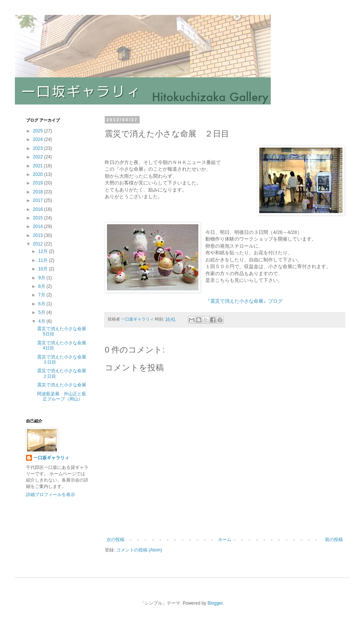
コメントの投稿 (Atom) (139, 550)
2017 (39, 200)
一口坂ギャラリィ (51, 458)
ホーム (225, 540)
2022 (39, 157)
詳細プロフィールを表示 (51, 495)
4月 (42, 321)
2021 (39, 166)
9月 (42, 278)
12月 (44, 251)
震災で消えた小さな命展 (62, 385)
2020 (39, 174)
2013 (39, 235)
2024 (39, 139)
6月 (42, 304)
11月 (44, 260)
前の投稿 (334, 540)
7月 (42, 295)
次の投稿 (116, 540)
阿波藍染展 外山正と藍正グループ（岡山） (62, 396)
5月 (42, 312)
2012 (39, 244)
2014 (39, 226)
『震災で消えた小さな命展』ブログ (244, 301)
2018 (39, 192)
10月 (44, 269)
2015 (39, 218)
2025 (39, 131)
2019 (39, 183)
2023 (39, 148)
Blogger (215, 603)
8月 (42, 286)
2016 (39, 209)
